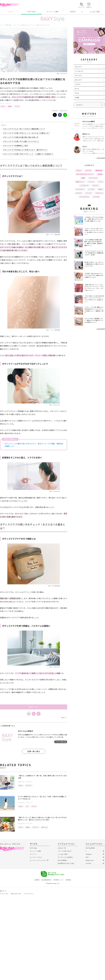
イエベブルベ (80, 189)
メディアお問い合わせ (65, 851)
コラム (77, 93)
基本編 (10, 106)
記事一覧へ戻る (34, 751)
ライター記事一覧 (61, 742)
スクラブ (17, 106)
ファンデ (89, 193)
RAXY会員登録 (90, 848)
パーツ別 (91, 189)
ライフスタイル (84, 197)
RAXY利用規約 (62, 860)
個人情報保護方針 (46, 880)
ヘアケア (77, 84)
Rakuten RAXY (9, 5)
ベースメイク (79, 71)
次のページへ (34, 707)
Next (64, 717)
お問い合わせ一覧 (16, 894)
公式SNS (73, 12)
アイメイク (78, 76)
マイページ (33, 854)
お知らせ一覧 (62, 848)
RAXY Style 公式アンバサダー (85, 174)
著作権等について (59, 880)
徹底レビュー (80, 182)
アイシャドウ (93, 178)
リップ (100, 182)
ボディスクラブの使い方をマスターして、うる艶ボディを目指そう (28, 154)
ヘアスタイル (84, 185)
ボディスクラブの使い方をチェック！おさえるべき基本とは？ (27, 133)
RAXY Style (31, 12)
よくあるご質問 (94, 12)
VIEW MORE (100, 158)
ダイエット (29, 785)
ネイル (77, 89)
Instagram (89, 854)
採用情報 (68, 880)
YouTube (88, 863)
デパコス (79, 193)
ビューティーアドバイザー (38, 860)
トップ (10, 12)
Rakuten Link (90, 860)
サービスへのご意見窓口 (65, 857)
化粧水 (100, 189)
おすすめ (88, 170)
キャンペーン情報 (52, 12)
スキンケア (78, 67)
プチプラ (95, 185)
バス (27, 806)
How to (3, 106)
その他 (77, 97)
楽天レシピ (44, 827)
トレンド (91, 182)
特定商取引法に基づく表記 (66, 863)
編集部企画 (99, 170)
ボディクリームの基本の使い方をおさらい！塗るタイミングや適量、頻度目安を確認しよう (34, 445)
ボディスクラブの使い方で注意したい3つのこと (21, 141)
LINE (87, 857)
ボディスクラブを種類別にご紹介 (16, 146)
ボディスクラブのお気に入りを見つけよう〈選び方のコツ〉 (26, 150)
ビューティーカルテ (36, 857)
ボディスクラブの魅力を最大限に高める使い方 (21, 137)
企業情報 (37, 880)
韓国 (83, 178)
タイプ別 (96, 197)
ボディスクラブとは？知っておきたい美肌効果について (24, 129)
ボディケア (8, 103)
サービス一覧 (4, 894)
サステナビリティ (29, 894)
